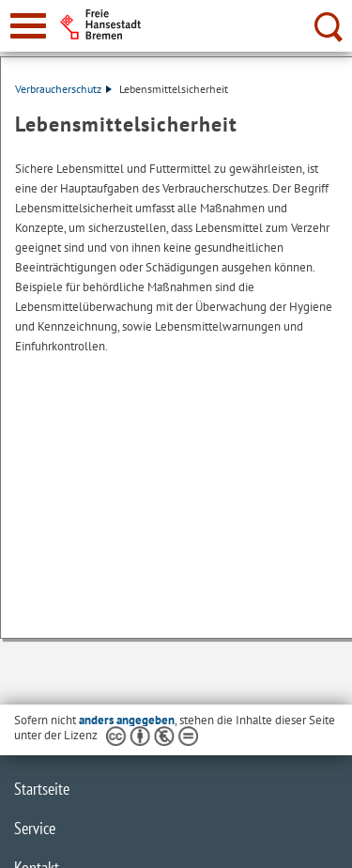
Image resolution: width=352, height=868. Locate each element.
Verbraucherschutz (63, 89)
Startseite (42, 789)
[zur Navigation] (28, 26)
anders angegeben (127, 720)
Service (35, 828)
